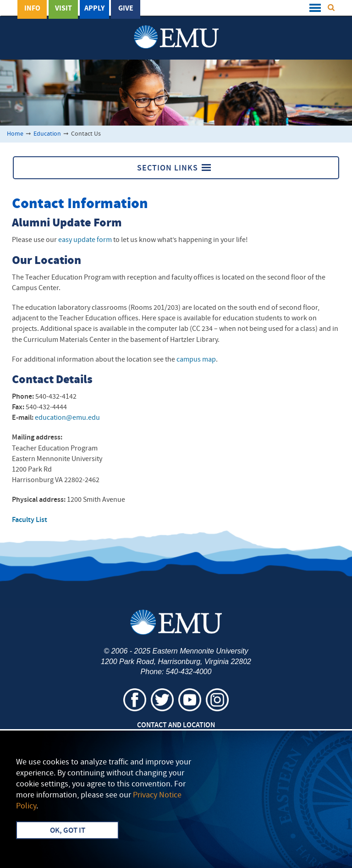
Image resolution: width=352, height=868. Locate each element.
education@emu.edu (67, 418)
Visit (63, 9)
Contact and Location (176, 725)
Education (47, 134)
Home (15, 134)
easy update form (85, 240)
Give (126, 9)
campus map (196, 360)
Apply (94, 9)
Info (32, 9)
